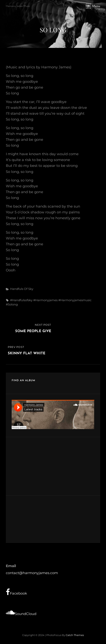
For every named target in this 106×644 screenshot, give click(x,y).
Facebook (16, 592)
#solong (12, 304)
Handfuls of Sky (22, 289)
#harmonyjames (45, 300)
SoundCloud (21, 612)
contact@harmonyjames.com (32, 573)
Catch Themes (75, 635)
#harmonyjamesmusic (75, 300)
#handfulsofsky (21, 300)
